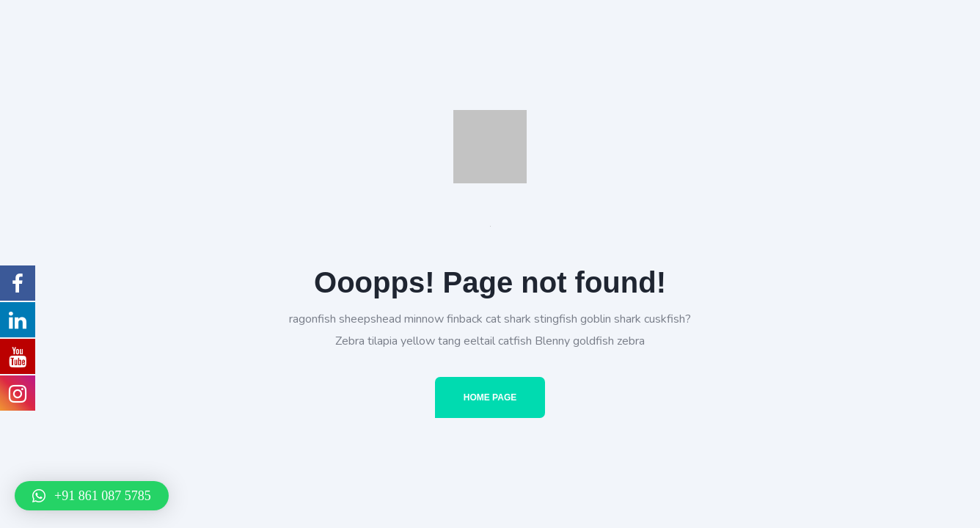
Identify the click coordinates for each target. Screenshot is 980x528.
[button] (92, 496)
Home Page (490, 397)
